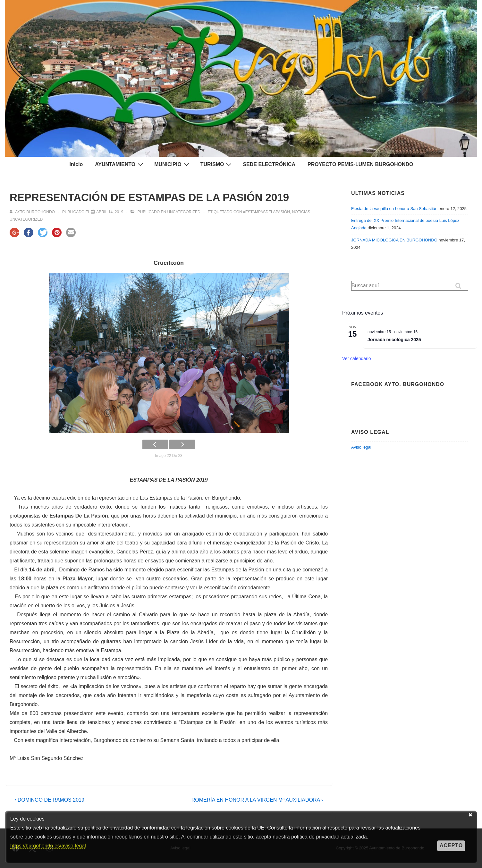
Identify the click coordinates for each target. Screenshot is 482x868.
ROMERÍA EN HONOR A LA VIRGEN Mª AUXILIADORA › (257, 800)
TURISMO (217, 164)
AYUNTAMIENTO (120, 164)
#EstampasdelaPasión (266, 212)
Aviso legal (361, 447)
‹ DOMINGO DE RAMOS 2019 (49, 800)
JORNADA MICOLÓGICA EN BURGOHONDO (394, 240)
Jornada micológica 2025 (394, 340)
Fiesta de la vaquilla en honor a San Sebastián (394, 209)
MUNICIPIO (172, 164)
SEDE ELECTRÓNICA (269, 164)
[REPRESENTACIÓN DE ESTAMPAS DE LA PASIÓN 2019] (110, 212)
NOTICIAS (301, 212)
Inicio (76, 164)
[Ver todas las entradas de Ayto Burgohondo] (33, 212)
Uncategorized (184, 212)
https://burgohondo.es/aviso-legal (48, 846)
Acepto (451, 845)
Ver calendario (357, 358)
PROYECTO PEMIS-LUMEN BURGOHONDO (360, 164)
